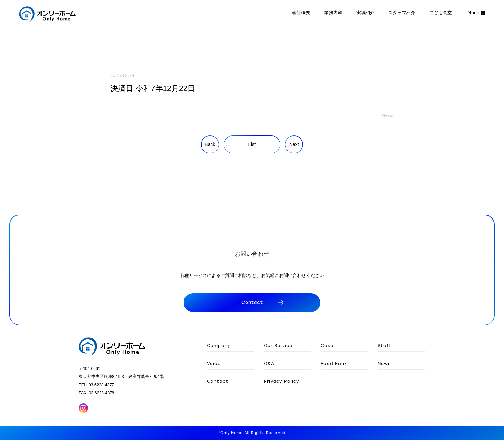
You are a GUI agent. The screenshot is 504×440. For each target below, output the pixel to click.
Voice (214, 363)
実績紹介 (365, 13)
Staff (384, 345)
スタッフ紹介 (402, 13)
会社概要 (301, 13)
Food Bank (334, 363)
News (384, 363)
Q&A (269, 363)
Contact (218, 381)
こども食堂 (441, 13)
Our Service (278, 345)
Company (219, 345)
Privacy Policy (282, 381)
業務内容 (333, 13)
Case (327, 345)
